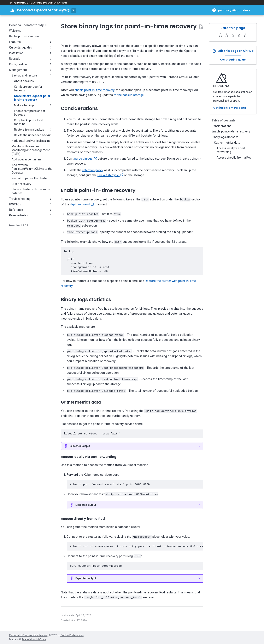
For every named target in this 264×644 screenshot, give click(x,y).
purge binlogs (86, 159)
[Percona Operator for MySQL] (12, 10)
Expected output (80, 446)
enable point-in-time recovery (94, 90)
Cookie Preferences (72, 635)
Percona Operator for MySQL (44, 10)
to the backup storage (129, 95)
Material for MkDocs (34, 639)
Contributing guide (233, 60)
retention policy (93, 170)
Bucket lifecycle (110, 175)
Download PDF (19, 225)
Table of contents (224, 120)
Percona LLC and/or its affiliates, (29, 635)
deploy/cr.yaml (82, 204)
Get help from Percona (230, 108)
